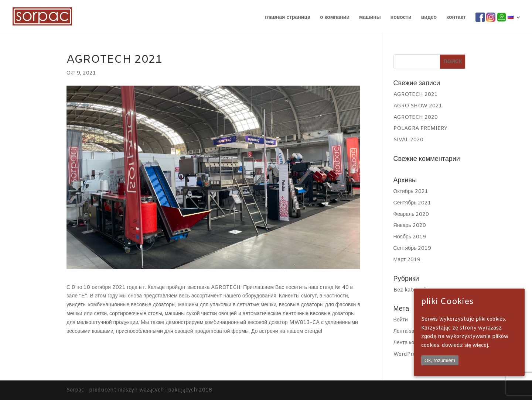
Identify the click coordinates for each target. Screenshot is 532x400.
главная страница (287, 18)
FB (479, 18)
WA (501, 18)
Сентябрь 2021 (412, 203)
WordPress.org (412, 354)
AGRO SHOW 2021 (418, 106)
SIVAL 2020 (408, 140)
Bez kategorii (410, 290)
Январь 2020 (410, 226)
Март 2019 (407, 260)
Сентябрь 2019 (412, 249)
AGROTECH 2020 (416, 118)
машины (370, 18)
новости (401, 18)
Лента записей (411, 332)
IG (489, 18)
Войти (401, 320)
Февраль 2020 (411, 215)
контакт (456, 18)
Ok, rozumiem (440, 360)
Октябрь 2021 (411, 192)
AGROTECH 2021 (416, 95)
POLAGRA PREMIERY (420, 129)
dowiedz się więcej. (465, 346)
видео (429, 18)
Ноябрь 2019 (410, 237)
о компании (335, 18)
